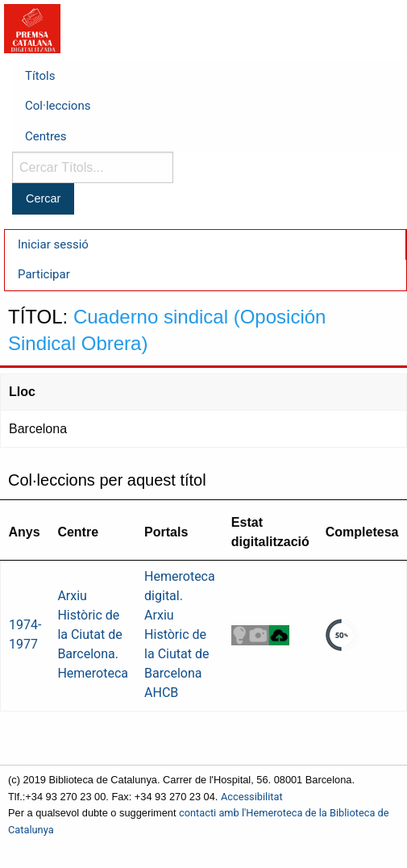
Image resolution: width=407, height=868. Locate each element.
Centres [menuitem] (46, 136)
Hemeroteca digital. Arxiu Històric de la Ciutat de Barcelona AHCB (180, 634)
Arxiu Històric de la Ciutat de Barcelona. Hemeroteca (93, 634)
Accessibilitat (252, 797)
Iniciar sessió (53, 244)
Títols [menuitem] (40, 76)
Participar (44, 274)
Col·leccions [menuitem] (58, 106)
